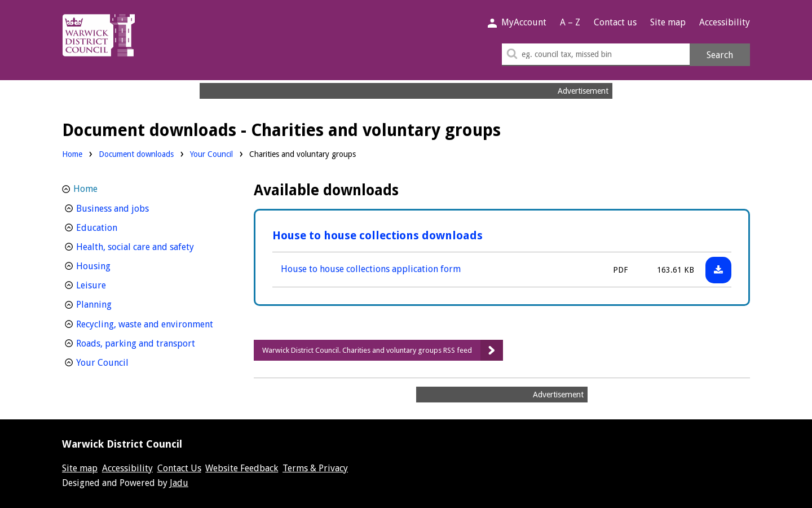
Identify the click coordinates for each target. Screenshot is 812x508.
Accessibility (725, 22)
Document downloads (136, 154)
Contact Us (179, 468)
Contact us (615, 22)
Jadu (179, 483)
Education (118, 227)
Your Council (211, 153)
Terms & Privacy (315, 468)
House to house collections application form (371, 269)
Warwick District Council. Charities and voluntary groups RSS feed (367, 350)
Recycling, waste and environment (151, 323)
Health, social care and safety (151, 246)
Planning (115, 303)
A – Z (570, 22)
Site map (668, 22)
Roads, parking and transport (151, 342)
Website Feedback (242, 468)
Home (72, 154)
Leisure (112, 284)
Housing (114, 265)
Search (720, 55)
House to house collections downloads (378, 235)
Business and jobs (133, 207)
